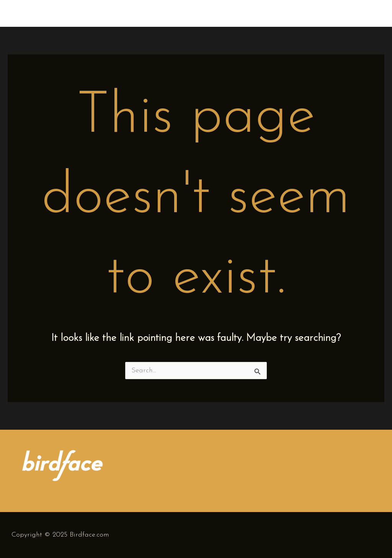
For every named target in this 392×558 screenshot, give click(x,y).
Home (283, 13)
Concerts (364, 13)
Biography (321, 13)
